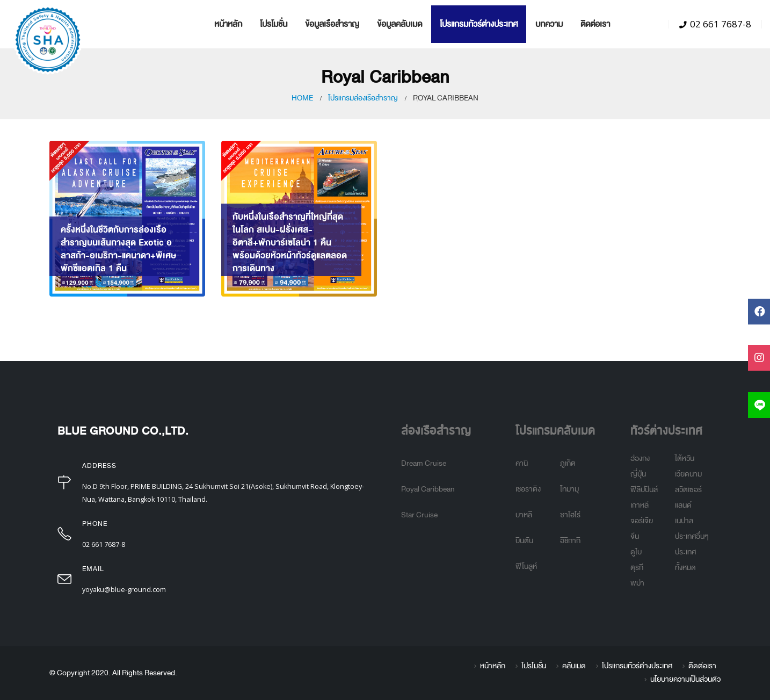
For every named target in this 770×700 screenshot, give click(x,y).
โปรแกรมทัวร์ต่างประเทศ (479, 24)
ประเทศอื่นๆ (692, 536)
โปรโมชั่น (274, 24)
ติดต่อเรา (595, 24)
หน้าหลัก (228, 24)
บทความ (549, 24)
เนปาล (684, 521)
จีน (635, 536)
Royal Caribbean (428, 489)
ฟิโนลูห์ (526, 567)
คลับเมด (574, 666)
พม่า (637, 583)
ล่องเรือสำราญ (436, 431)
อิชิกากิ (570, 541)
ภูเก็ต (568, 463)
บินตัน (524, 541)
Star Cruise (419, 515)
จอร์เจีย (642, 521)
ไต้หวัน (685, 459)
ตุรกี (637, 568)
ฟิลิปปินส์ (644, 490)
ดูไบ (636, 552)
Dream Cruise (424, 463)
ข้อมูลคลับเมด (399, 24)
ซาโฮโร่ (570, 515)
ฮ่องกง (640, 459)
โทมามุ (569, 489)
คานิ (522, 463)
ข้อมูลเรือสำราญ (332, 24)
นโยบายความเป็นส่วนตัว (685, 679)
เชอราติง (528, 489)
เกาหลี (640, 505)
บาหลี (524, 515)
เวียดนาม (688, 474)
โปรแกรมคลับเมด (555, 431)
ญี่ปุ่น (638, 474)
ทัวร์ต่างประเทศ (666, 431)
